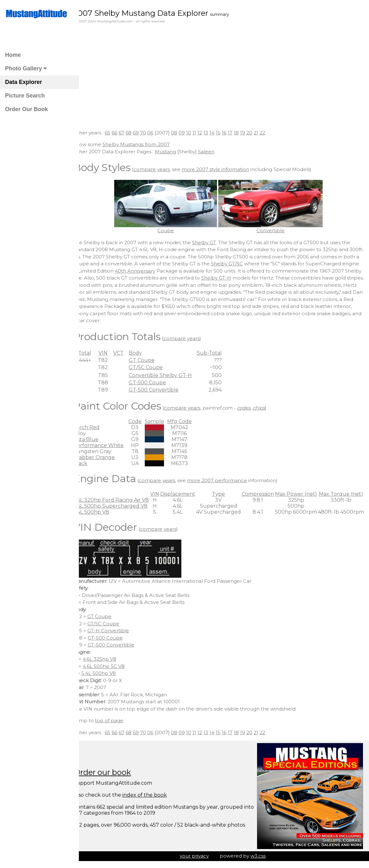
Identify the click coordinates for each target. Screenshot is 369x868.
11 (205, 133)
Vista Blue (97, 439)
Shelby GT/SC (260, 264)
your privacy (200, 856)
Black (91, 463)
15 (229, 133)
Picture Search (25, 96)
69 (146, 133)
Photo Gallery (26, 68)
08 (185, 133)
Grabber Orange (105, 457)
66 (125, 133)
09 (192, 133)
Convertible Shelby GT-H (171, 375)
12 (211, 133)
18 (247, 133)
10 (199, 133)
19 (253, 133)
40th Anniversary (201, 271)
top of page (120, 720)
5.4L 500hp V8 (102, 512)
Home (13, 55)
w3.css (264, 856)
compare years (162, 169)
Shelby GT (215, 242)
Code (146, 421)
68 (139, 133)
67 (132, 133)
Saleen (217, 152)
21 (267, 133)
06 (161, 133)
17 (241, 133)
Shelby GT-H (318, 278)
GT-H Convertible (119, 631)
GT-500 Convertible (164, 390)
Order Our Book (26, 109)
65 (118, 133)
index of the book (155, 795)
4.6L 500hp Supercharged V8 (121, 506)
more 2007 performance (228, 480)
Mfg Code (190, 421)
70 (154, 133)
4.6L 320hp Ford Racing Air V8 (122, 500)
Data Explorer (23, 82)
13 (217, 133)
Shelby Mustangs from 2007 (147, 144)
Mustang (176, 152)
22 (273, 133)
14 (223, 133)
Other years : (100, 133)
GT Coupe (152, 360)
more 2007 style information (226, 169)
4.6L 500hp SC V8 (114, 666)
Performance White (109, 445)
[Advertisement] (224, 80)
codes (254, 408)
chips (269, 408)
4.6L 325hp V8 (110, 659)
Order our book (113, 772)
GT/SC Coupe (156, 367)
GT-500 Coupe (158, 383)
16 (235, 133)
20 (260, 133)
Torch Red (97, 427)
